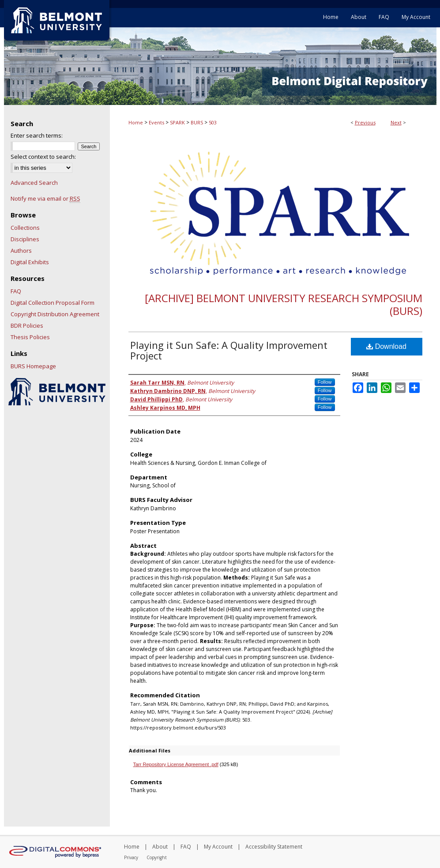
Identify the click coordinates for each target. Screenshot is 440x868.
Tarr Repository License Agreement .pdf (176, 764)
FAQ (16, 291)
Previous (365, 122)
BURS (197, 122)
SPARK (177, 122)
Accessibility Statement (274, 847)
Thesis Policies (30, 337)
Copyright (157, 857)
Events (156, 122)
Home (136, 122)
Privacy (131, 857)
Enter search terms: (37, 135)
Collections (25, 228)
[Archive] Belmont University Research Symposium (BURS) (284, 304)
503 (213, 122)
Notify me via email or (45, 198)
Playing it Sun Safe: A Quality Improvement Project (229, 350)
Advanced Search (34, 183)
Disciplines (25, 239)
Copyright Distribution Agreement (55, 314)
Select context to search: (43, 157)
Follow (325, 382)
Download (386, 346)
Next (396, 122)
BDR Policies (27, 325)
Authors (21, 251)
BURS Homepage (33, 366)
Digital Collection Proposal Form (53, 303)
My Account (218, 847)
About (160, 847)
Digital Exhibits (30, 262)
